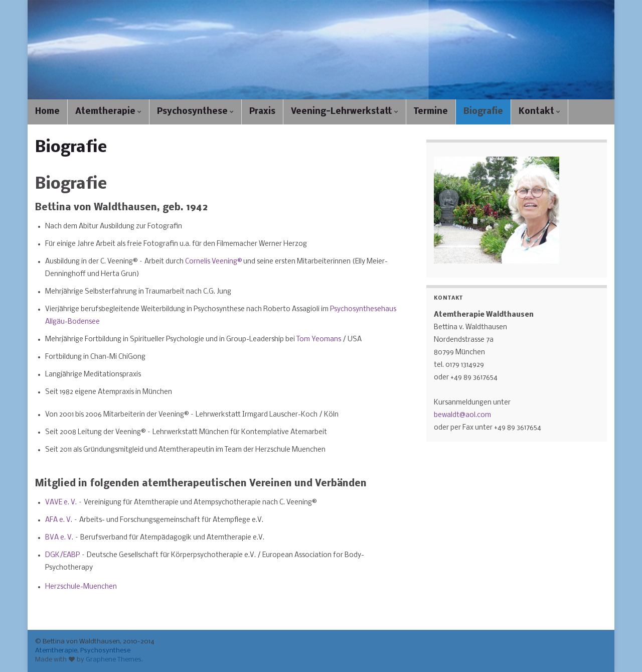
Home (47, 112)
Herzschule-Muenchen (81, 587)
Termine (431, 112)
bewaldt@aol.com (462, 415)
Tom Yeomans (319, 340)
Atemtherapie (108, 112)
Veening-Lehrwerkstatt (345, 112)
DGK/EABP (63, 555)
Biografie (483, 112)
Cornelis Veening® (213, 262)
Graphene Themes (114, 660)
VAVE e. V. (61, 503)
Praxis (262, 112)
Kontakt (539, 112)
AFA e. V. (59, 520)
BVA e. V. (59, 538)
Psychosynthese (195, 112)
